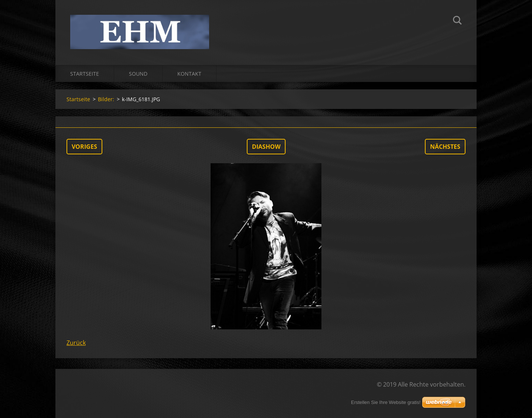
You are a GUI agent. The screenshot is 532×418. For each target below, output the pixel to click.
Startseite (85, 74)
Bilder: (106, 99)
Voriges (84, 147)
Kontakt (189, 74)
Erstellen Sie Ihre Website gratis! (386, 402)
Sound (138, 74)
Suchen (457, 21)
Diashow (266, 147)
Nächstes (445, 147)
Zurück (76, 343)
